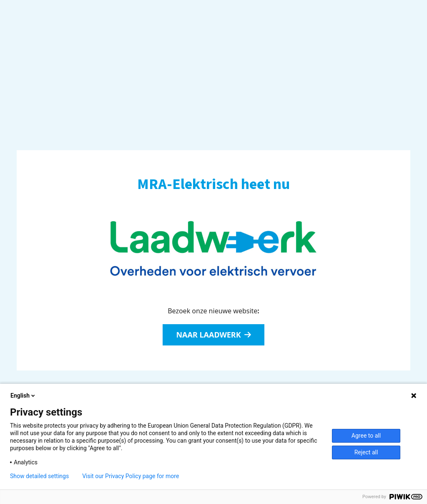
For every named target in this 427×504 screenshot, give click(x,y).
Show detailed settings (39, 476)
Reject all (366, 452)
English (23, 396)
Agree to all (366, 436)
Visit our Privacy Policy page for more (131, 476)
